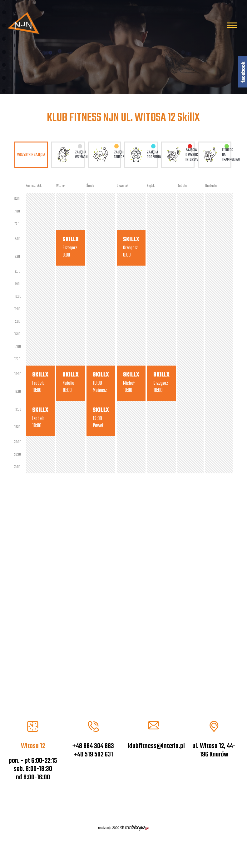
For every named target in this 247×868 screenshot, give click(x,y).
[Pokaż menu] (232, 25)
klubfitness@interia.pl (156, 746)
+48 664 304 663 (93, 746)
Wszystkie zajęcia (31, 155)
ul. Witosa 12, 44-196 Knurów (214, 750)
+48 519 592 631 (93, 755)
